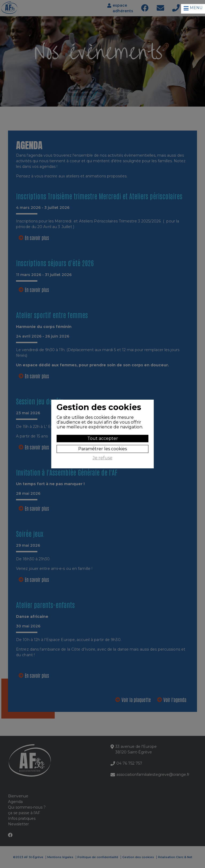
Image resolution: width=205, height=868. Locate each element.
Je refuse (102, 458)
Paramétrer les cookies (102, 449)
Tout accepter (103, 438)
